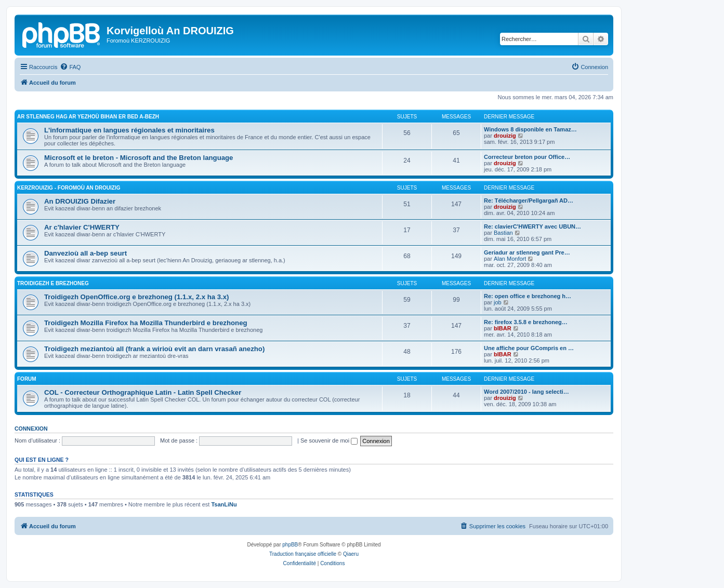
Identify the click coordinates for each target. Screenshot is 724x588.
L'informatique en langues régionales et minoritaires (129, 130)
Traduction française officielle (303, 554)
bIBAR (503, 328)
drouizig (505, 136)
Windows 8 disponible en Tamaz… (530, 129)
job (498, 302)
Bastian (503, 233)
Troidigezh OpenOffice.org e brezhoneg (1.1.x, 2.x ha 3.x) (136, 297)
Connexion (31, 429)
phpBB (290, 545)
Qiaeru (351, 554)
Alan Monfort (510, 259)
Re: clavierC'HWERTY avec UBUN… (532, 226)
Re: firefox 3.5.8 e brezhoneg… (526, 322)
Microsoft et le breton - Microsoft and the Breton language (139, 158)
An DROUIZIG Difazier (80, 201)
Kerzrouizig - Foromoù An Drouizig (69, 188)
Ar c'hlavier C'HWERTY (82, 227)
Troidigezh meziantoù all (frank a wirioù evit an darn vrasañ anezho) (154, 349)
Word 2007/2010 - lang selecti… (526, 392)
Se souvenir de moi (329, 440)
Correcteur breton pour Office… (527, 157)
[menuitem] (70, 67)
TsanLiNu (224, 504)
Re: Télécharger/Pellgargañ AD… (529, 201)
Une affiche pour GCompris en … (529, 348)
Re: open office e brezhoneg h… (528, 296)
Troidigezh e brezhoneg (53, 283)
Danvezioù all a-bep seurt (85, 253)
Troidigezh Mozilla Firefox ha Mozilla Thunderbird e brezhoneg (146, 323)
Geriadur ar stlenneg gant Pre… (527, 252)
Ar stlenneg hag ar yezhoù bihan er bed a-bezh (88, 117)
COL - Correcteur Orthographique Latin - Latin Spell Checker (143, 392)
